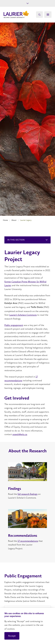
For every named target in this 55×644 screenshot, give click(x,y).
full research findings (27, 494)
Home (5, 220)
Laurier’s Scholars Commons (23, 315)
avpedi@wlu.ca (20, 434)
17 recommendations (28, 541)
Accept (12, 636)
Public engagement (14, 325)
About (14, 220)
